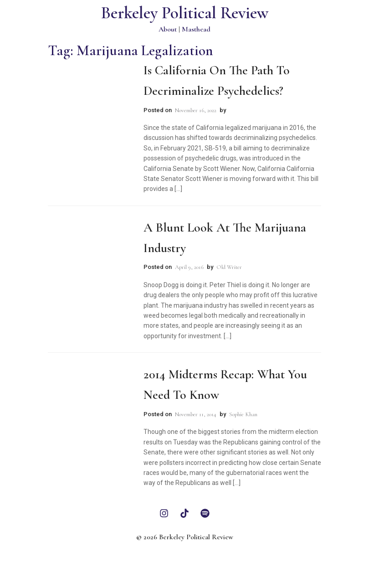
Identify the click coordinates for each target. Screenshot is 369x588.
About (168, 29)
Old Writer (229, 267)
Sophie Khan (243, 414)
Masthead (196, 29)
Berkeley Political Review (185, 13)
